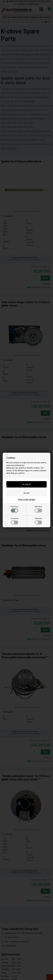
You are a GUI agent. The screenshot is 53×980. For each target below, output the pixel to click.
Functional (15, 521)
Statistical (38, 521)
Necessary (14, 509)
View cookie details (27, 499)
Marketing (38, 509)
